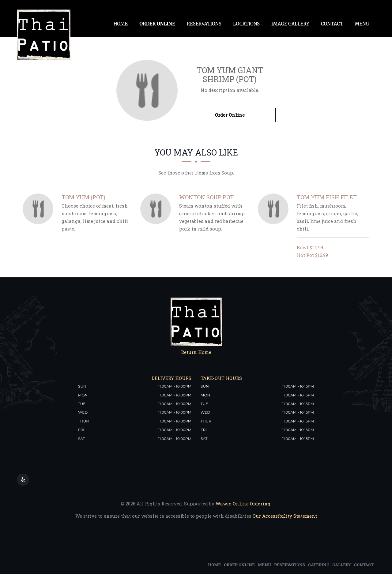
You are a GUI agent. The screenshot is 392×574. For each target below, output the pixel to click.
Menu (362, 24)
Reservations (204, 24)
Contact (332, 24)
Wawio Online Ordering (243, 504)
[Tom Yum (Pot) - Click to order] (40, 209)
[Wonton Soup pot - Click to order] (157, 209)
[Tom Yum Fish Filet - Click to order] (275, 209)
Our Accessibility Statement (284, 516)
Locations (246, 24)
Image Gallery (290, 24)
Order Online (157, 24)
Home (121, 24)
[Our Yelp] (23, 480)
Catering (319, 565)
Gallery (342, 565)
